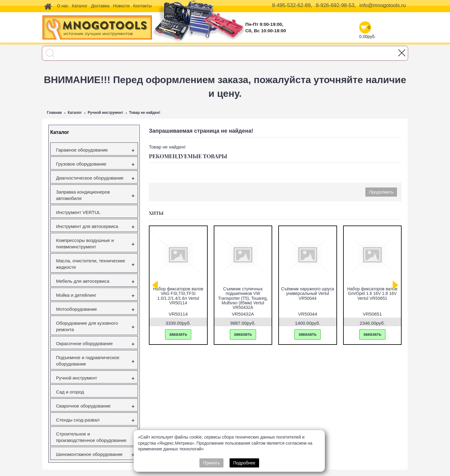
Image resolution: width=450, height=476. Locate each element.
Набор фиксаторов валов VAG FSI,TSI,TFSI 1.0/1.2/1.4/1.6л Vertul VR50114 (178, 296)
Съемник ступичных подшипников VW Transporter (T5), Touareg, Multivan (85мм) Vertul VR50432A (243, 298)
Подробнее (244, 463)
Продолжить (381, 192)
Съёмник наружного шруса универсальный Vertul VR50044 (308, 294)
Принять (211, 463)
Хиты (156, 213)
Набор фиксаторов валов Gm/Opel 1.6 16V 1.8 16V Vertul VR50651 (372, 294)
